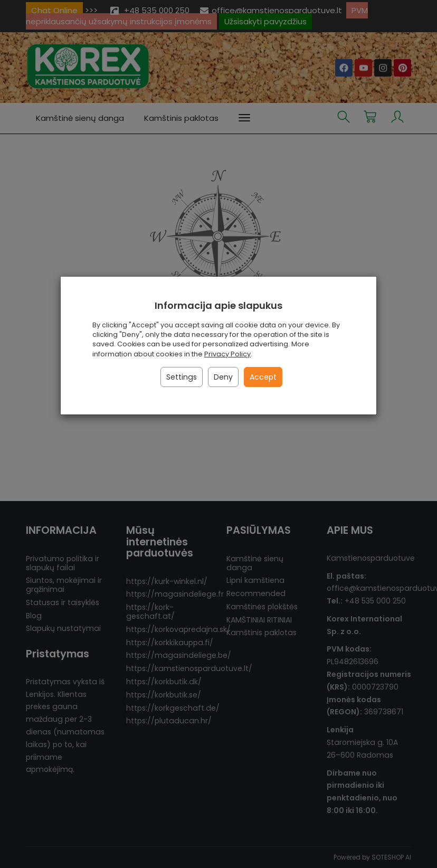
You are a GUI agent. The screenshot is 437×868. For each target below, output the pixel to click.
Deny (223, 377)
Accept (263, 377)
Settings (182, 377)
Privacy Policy (227, 354)
